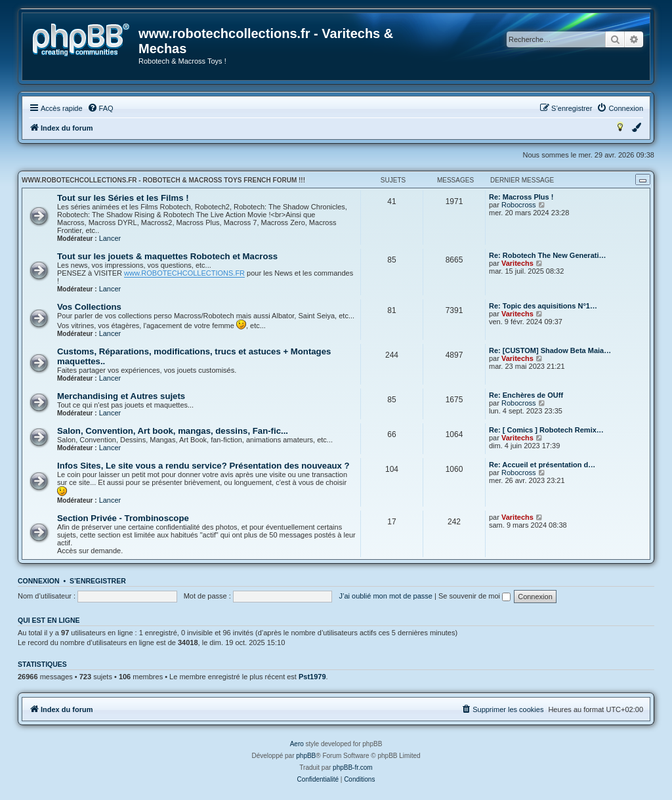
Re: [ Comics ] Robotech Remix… (546, 430)
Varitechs (517, 263)
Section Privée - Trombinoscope (123, 518)
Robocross (519, 205)
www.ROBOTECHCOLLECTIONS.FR (184, 273)
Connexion (39, 581)
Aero (297, 744)
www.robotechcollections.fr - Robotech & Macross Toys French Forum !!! (163, 180)
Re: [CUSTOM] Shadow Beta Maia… (550, 350)
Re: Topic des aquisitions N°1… (543, 306)
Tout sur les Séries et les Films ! (123, 198)
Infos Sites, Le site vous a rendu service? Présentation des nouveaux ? (203, 466)
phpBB (306, 756)
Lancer (110, 238)
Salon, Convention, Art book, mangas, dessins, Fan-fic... (173, 431)
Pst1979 (312, 677)
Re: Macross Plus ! (521, 197)
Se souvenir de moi (474, 596)
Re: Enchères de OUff (526, 395)
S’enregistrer (98, 581)
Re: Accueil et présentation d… (542, 465)
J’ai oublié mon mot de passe (385, 596)
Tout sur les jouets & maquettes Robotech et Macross (167, 256)
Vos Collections (89, 307)
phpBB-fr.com (353, 768)
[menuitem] (100, 108)
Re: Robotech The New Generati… (547, 255)
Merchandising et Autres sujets (121, 396)
